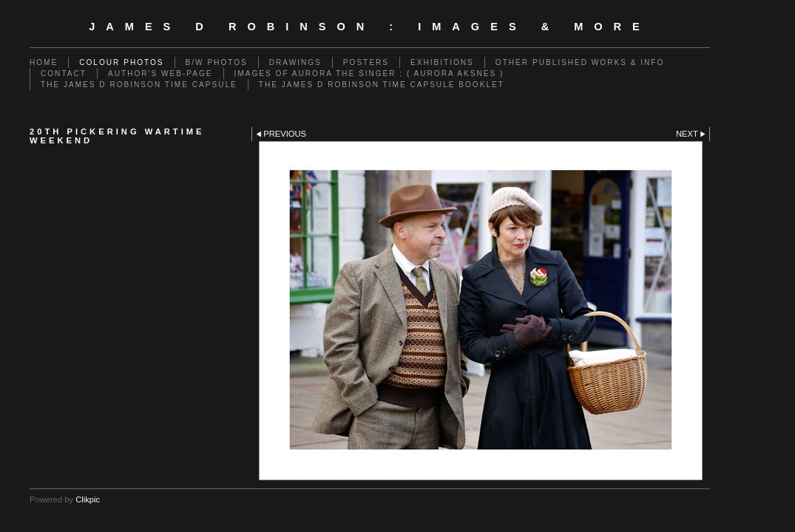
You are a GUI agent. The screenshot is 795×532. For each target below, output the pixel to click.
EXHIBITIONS (442, 62)
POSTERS (366, 62)
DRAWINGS (295, 62)
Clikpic (88, 499)
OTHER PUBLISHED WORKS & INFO (580, 62)
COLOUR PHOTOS (121, 62)
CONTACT (64, 74)
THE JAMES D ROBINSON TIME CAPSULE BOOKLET (382, 85)
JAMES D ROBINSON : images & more (370, 27)
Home (44, 62)
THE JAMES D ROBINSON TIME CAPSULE (139, 85)
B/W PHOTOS (217, 62)
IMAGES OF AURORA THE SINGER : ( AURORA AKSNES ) (369, 74)
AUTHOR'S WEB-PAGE (160, 74)
